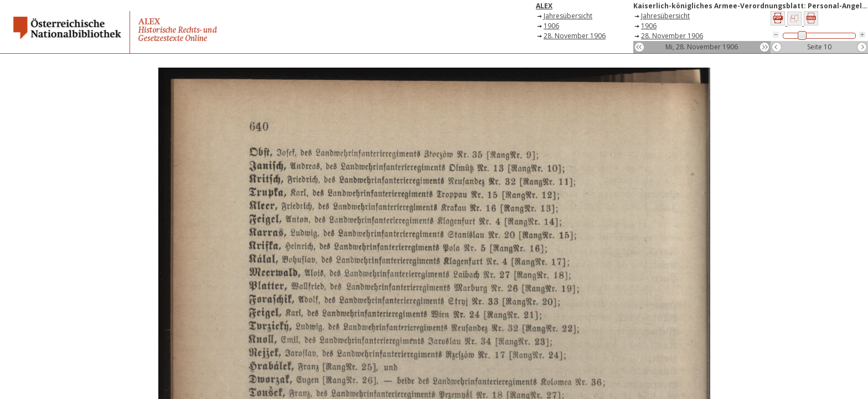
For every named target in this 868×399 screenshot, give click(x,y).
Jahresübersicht (568, 16)
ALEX (544, 6)
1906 (551, 26)
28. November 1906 (575, 36)
